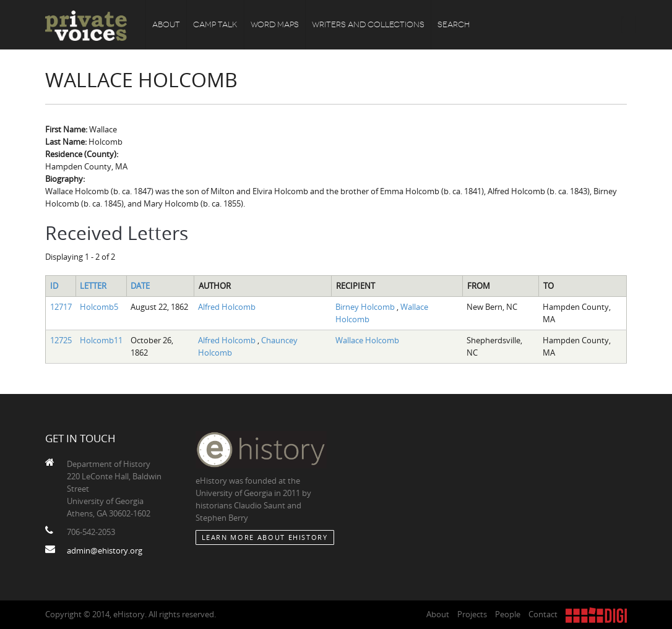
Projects (472, 614)
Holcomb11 (101, 340)
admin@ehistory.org (105, 550)
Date (140, 286)
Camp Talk (215, 24)
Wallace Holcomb (367, 340)
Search (454, 24)
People (508, 614)
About (166, 24)
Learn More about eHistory (265, 537)
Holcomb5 (99, 307)
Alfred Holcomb (227, 307)
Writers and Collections (368, 24)
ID (54, 286)
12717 (61, 307)
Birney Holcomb (366, 307)
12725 (61, 340)
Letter (93, 286)
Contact (543, 614)
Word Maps (275, 24)
